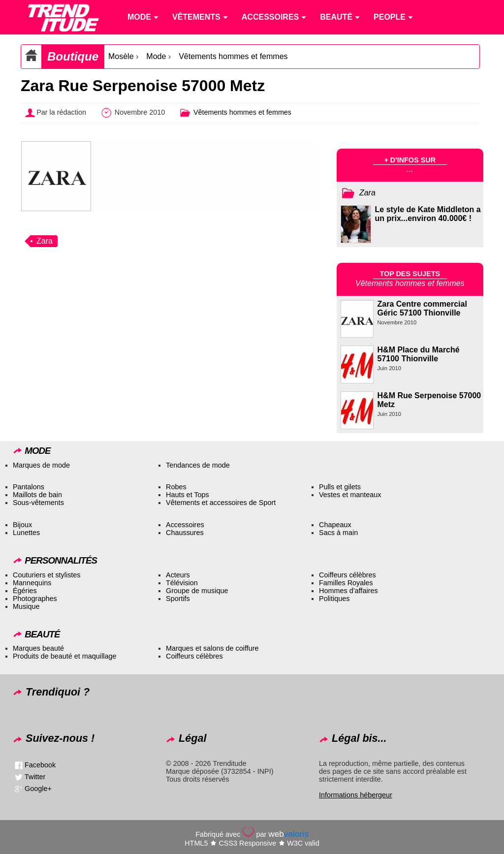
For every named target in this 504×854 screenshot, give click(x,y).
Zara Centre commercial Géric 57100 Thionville (422, 308)
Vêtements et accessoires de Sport (221, 503)
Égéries (25, 591)
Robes (176, 487)
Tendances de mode (198, 465)
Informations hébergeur (356, 795)
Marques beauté (38, 648)
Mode (156, 56)
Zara (45, 241)
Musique (26, 606)
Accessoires (185, 525)
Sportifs (178, 599)
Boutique (73, 56)
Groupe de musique (197, 591)
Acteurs (178, 575)
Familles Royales (346, 583)
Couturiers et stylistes (47, 575)
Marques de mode (41, 465)
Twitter (35, 776)
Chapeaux (335, 525)
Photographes (35, 599)
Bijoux (22, 525)
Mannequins (32, 583)
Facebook (40, 764)
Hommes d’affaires (348, 591)
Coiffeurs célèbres (347, 575)
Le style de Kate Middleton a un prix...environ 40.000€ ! (428, 214)
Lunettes (26, 533)
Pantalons (29, 487)
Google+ (38, 788)
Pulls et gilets (340, 487)
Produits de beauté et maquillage (64, 656)
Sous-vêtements (38, 503)
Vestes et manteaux (350, 495)
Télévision (182, 583)
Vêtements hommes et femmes (233, 56)
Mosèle (121, 56)
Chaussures (185, 533)
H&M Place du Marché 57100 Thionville (419, 354)
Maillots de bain (37, 495)
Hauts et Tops (188, 495)
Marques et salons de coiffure (212, 648)
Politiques (334, 599)
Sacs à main (338, 533)
